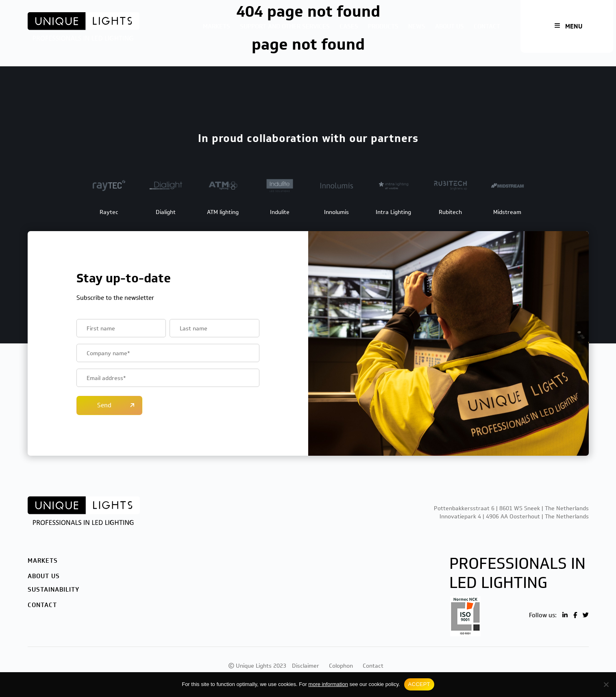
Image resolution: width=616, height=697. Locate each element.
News (417, 26)
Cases (349, 26)
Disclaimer (306, 666)
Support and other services (285, 26)
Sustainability (53, 590)
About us (449, 26)
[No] (606, 684)
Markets (217, 26)
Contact (487, 26)
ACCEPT (419, 684)
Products (383, 26)
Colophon (341, 666)
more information (328, 684)
